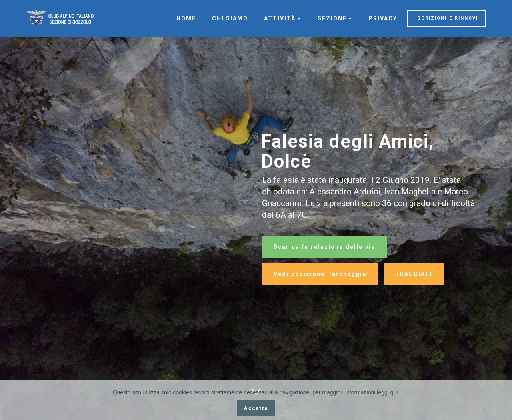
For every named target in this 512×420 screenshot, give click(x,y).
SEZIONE (332, 18)
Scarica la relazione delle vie (324, 247)
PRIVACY (383, 18)
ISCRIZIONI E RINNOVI (447, 18)
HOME (186, 18)
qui (394, 392)
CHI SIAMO (230, 18)
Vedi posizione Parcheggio (320, 274)
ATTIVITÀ (280, 18)
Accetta (256, 408)
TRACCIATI (414, 274)
